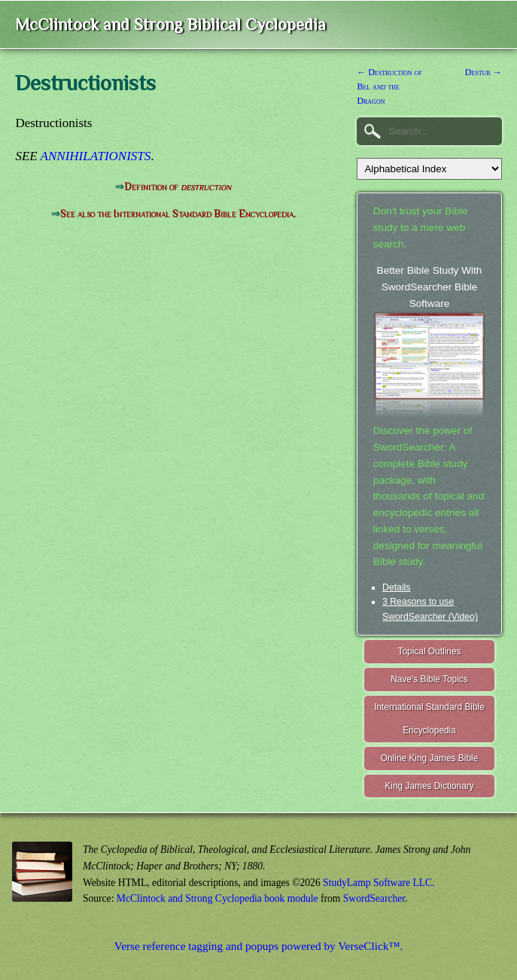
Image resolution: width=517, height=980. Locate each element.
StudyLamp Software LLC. (379, 883)
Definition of (178, 187)
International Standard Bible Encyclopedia (429, 719)
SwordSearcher (374, 898)
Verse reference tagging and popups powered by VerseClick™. (258, 946)
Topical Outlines (430, 651)
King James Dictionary (429, 786)
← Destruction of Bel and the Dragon (389, 86)
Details (396, 587)
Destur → (484, 72)
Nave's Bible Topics (429, 679)
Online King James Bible (430, 758)
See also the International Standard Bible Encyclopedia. (178, 214)
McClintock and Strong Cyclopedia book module (217, 898)
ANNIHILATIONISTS (96, 156)
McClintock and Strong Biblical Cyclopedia (170, 24)
